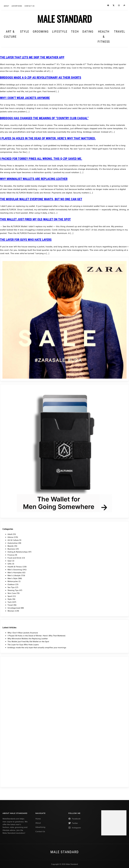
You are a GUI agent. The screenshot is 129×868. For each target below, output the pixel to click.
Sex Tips (11, 587)
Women (11, 611)
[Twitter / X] (114, 6)
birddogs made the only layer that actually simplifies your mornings (37, 647)
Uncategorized (14, 608)
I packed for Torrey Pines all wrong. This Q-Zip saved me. (41, 159)
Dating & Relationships (18, 552)
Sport (10, 596)
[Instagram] (119, 6)
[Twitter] (81, 823)
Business (11, 549)
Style (25, 32)
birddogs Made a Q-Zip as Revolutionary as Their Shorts (41, 78)
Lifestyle (60, 32)
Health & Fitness (104, 37)
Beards (11, 546)
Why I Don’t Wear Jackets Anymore (25, 98)
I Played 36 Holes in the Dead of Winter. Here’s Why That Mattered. (48, 138)
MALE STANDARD (64, 19)
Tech (75, 32)
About (6, 6)
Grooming (41, 32)
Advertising (17, 6)
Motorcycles (13, 581)
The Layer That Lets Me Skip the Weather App (32, 57)
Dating (88, 32)
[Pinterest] (124, 6)
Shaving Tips (13, 590)
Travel (120, 32)
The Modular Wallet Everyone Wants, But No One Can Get (41, 199)
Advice (10, 537)
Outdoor (11, 584)
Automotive (13, 543)
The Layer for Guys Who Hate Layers (26, 240)
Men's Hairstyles (15, 572)
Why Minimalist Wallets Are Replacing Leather (34, 179)
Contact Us (40, 831)
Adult (10, 534)
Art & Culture (10, 34)
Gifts (10, 564)
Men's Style (12, 578)
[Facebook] (108, 6)
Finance (11, 555)
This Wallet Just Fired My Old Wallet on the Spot (35, 219)
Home (38, 819)
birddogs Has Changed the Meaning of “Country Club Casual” (44, 118)
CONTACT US (29, 6)
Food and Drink (14, 558)
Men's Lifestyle (14, 575)
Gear (10, 561)
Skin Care (12, 593)
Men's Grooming (15, 569)
